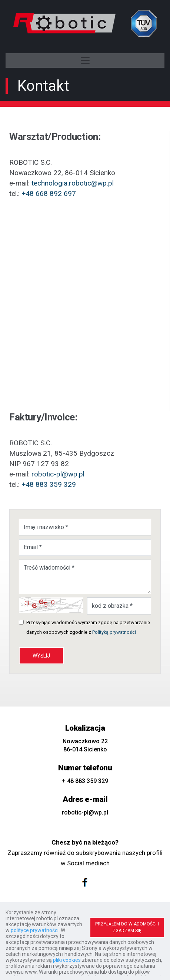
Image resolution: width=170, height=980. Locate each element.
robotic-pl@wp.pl (58, 474)
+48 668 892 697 (49, 194)
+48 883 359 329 (49, 484)
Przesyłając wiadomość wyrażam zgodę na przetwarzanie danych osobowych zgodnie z (88, 627)
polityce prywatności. (35, 930)
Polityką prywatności (114, 632)
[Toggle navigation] (85, 60)
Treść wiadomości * (85, 577)
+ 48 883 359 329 (85, 781)
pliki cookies (67, 960)
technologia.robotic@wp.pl (73, 183)
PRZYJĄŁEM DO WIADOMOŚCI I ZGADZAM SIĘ (127, 927)
